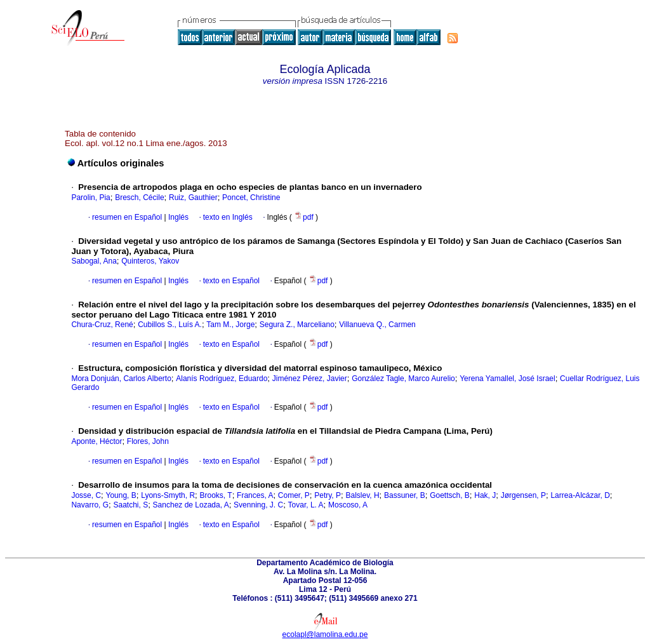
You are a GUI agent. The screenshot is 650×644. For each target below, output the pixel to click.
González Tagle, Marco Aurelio (403, 379)
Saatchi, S (131, 505)
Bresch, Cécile (139, 198)
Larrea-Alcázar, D (580, 495)
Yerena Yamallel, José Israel (507, 379)
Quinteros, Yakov (150, 261)
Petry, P (328, 495)
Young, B (121, 495)
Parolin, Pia (90, 198)
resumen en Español (127, 217)
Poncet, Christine (251, 198)
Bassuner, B (405, 495)
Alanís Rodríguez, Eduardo (222, 379)
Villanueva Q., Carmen (377, 325)
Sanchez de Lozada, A (191, 505)
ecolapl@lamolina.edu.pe (325, 634)
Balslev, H (362, 495)
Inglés (177, 217)
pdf (305, 217)
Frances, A (255, 495)
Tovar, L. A (306, 505)
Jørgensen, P (523, 495)
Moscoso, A (348, 505)
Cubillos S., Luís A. (170, 325)
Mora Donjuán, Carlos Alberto (121, 379)
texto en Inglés (228, 217)
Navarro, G (90, 505)
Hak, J (485, 495)
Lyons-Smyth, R (168, 495)
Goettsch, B (450, 495)
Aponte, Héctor (96, 441)
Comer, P (294, 495)
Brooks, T (216, 495)
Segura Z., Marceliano (297, 325)
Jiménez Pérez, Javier (310, 379)
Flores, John (148, 441)
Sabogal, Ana (94, 261)
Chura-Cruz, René (102, 325)
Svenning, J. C (258, 505)
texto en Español (231, 281)
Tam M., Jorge (230, 325)
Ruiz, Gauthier (193, 198)
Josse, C (86, 495)
